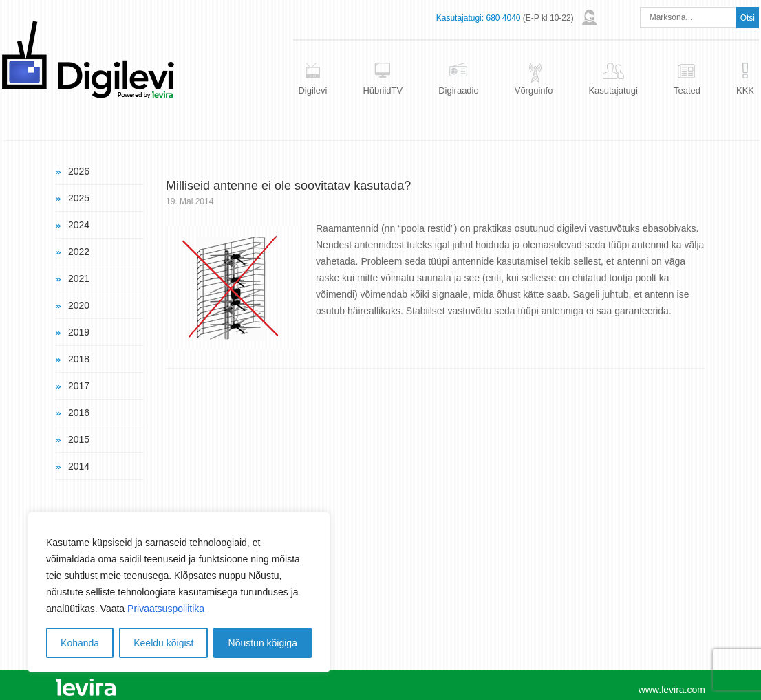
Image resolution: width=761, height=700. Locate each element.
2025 (79, 198)
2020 (79, 305)
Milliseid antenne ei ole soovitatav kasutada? (288, 186)
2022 (79, 252)
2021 (79, 278)
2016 (79, 413)
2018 (79, 359)
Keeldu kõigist (163, 643)
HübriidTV (383, 90)
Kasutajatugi (613, 90)
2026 (79, 171)
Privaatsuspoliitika (166, 609)
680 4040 (503, 18)
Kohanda (80, 643)
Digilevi (312, 90)
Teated (687, 90)
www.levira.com (672, 690)
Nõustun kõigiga (263, 643)
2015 (79, 439)
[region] (179, 592)
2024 (79, 225)
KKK (745, 90)
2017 (79, 386)
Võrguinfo (534, 90)
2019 (79, 332)
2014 (79, 466)
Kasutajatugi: (460, 18)
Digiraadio (459, 90)
